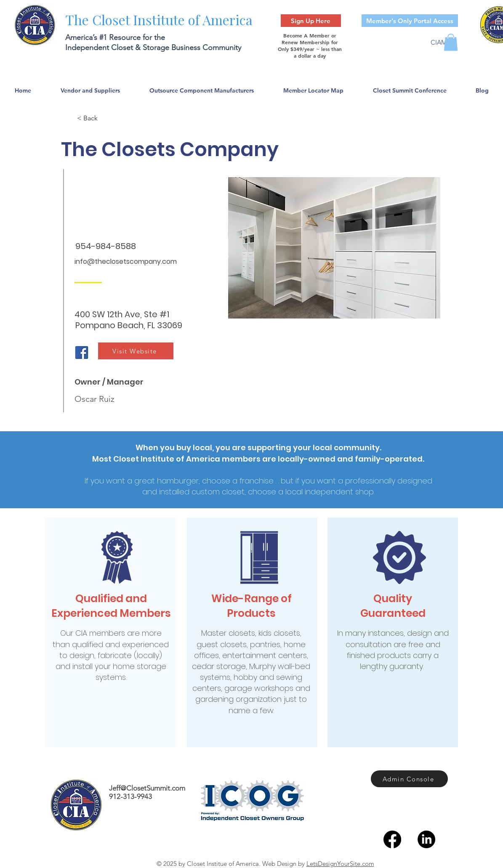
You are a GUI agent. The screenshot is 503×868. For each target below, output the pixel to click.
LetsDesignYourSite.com (340, 864)
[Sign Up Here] (311, 21)
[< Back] (105, 118)
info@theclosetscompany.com (126, 261)
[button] (451, 42)
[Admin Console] (409, 779)
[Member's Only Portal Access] (410, 21)
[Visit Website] (136, 351)
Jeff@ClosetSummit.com (147, 788)
